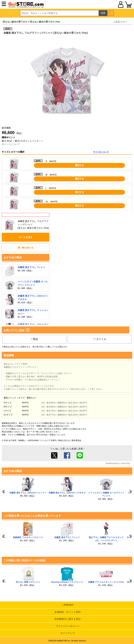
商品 (34, 339)
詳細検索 (111, 13)
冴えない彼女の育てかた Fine (45, 22)
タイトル (100, 339)
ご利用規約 (68, 605)
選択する (79, 165)
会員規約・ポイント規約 (68, 612)
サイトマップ (68, 633)
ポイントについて (11, 144)
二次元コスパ (120, 22)
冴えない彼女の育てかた (15, 22)
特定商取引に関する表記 (68, 619)
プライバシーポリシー (68, 626)
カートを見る (26, 237)
